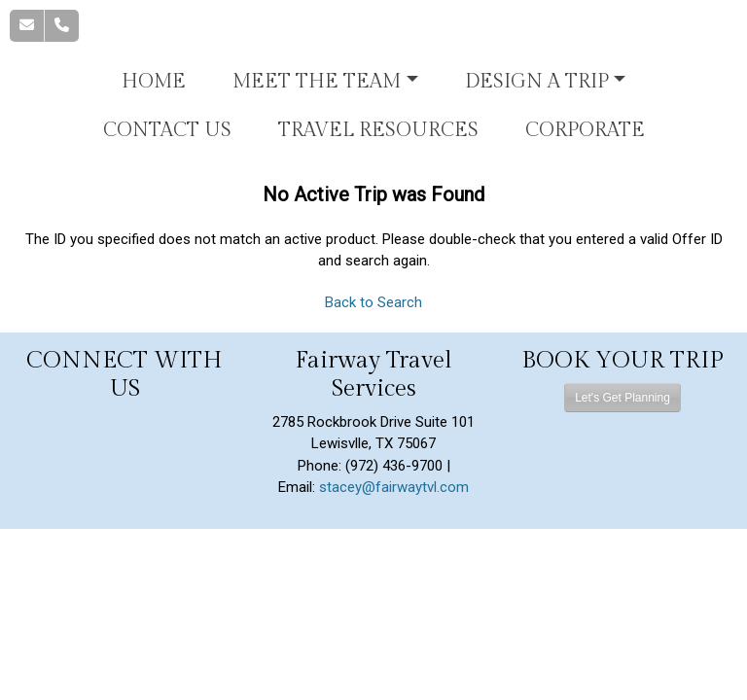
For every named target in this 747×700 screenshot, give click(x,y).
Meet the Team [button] (317, 82)
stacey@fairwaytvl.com (394, 487)
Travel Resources (378, 130)
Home (154, 82)
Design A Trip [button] (537, 82)
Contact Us (167, 130)
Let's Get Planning (622, 398)
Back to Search (373, 302)
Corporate (585, 130)
